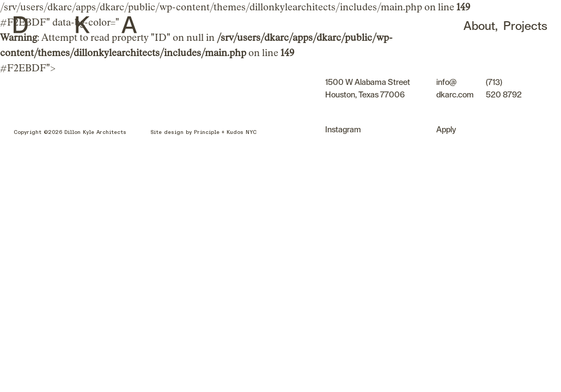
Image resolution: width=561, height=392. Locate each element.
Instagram (343, 130)
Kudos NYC (242, 132)
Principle (207, 132)
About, (482, 26)
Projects (525, 26)
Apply (446, 130)
